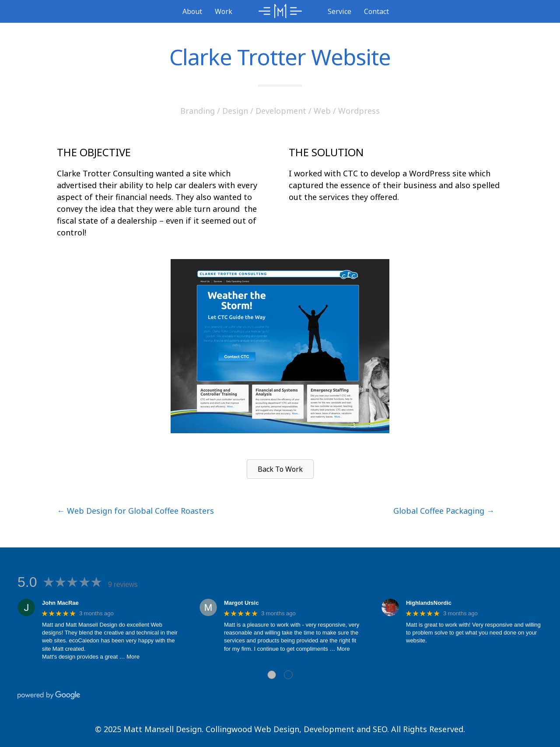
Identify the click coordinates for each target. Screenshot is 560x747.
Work (224, 11)
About (192, 11)
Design (235, 111)
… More (129, 657)
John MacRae (60, 603)
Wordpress (359, 111)
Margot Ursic (241, 603)
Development (281, 111)
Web (322, 111)
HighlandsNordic (429, 603)
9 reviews (123, 584)
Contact (376, 11)
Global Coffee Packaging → (444, 511)
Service (339, 11)
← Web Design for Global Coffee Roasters (135, 511)
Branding (198, 111)
